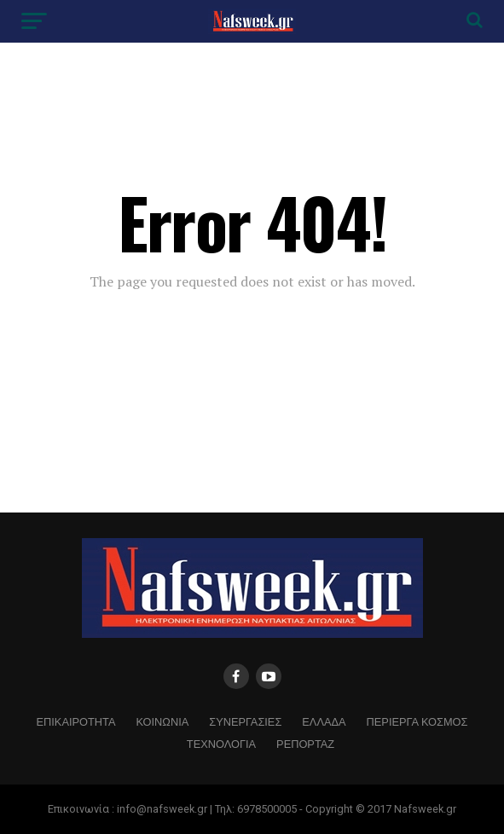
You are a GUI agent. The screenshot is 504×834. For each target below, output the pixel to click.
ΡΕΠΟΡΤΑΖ (305, 743)
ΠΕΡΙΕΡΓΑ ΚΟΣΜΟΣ (417, 721)
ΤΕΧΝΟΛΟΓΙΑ (221, 743)
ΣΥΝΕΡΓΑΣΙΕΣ (245, 721)
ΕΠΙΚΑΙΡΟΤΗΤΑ (76, 721)
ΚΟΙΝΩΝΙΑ (162, 721)
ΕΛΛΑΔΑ (324, 721)
